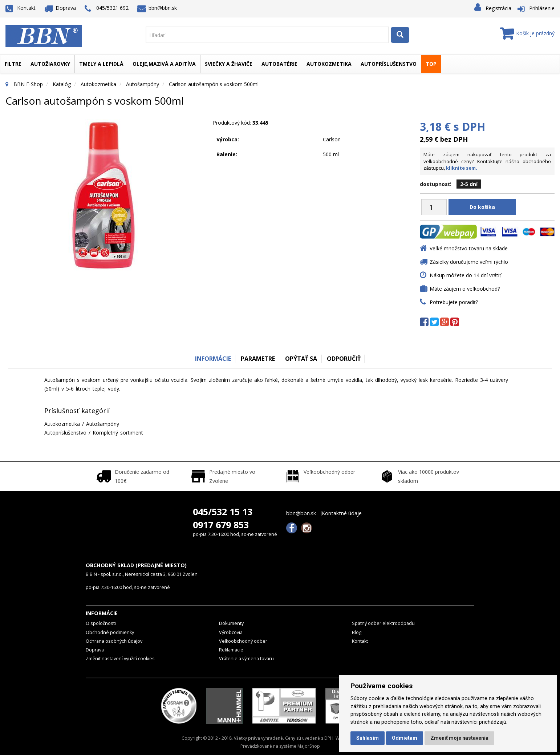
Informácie (208, 359)
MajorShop (309, 746)
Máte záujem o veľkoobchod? (465, 289)
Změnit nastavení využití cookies (120, 659)
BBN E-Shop (28, 84)
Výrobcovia (231, 632)
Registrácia (498, 8)
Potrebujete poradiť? (454, 302)
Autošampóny (143, 84)
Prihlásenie (542, 8)
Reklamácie (231, 650)
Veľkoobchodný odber (243, 641)
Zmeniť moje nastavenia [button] (459, 738)
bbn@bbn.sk (157, 8)
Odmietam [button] (405, 738)
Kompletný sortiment (118, 433)
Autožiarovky (50, 64)
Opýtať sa (302, 359)
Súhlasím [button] (368, 738)
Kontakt (21, 8)
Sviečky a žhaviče (229, 64)
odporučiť (347, 359)
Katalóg (62, 84)
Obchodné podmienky (110, 632)
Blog (357, 632)
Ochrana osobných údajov (114, 641)
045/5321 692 (107, 9)
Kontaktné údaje (342, 513)
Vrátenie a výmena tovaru (246, 659)
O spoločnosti (101, 623)
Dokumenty (231, 623)
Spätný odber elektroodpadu (383, 623)
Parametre (256, 359)
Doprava (60, 8)
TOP (431, 64)
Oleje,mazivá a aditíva (164, 64)
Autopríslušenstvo (389, 64)
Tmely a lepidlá (101, 64)
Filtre (13, 64)
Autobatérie (279, 64)
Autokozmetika (329, 64)
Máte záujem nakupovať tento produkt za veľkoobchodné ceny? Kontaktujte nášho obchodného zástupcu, (487, 161)
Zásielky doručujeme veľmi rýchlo (469, 262)
